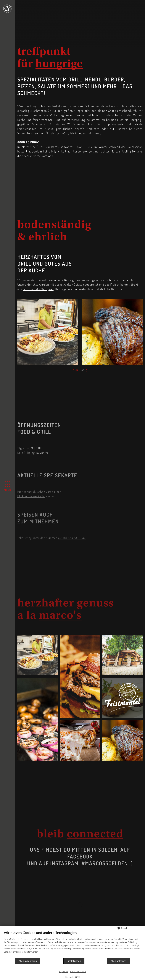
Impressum (63, 971)
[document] (72, 944)
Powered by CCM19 (72, 977)
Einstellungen (74, 961)
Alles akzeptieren (28, 961)
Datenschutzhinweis (78, 971)
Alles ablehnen (118, 961)
